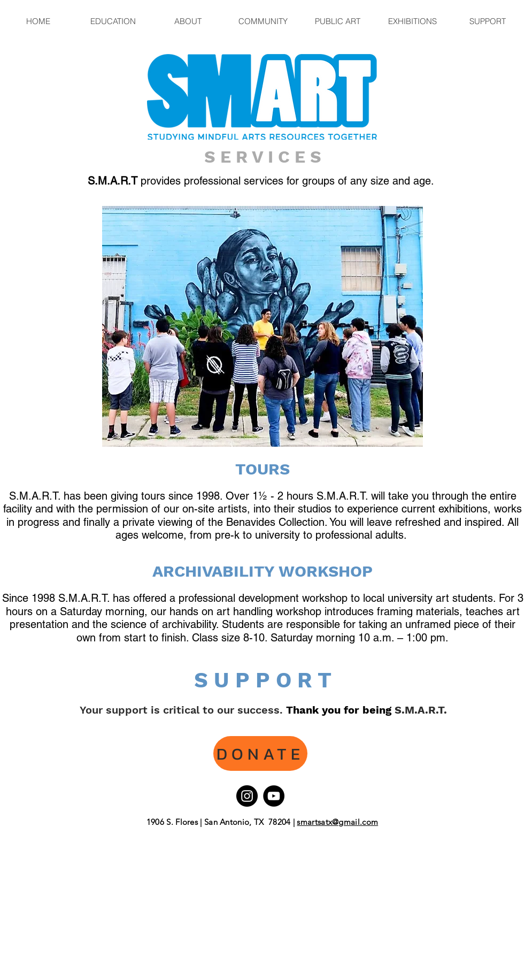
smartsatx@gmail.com (337, 822)
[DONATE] (260, 753)
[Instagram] (247, 796)
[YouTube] (274, 796)
